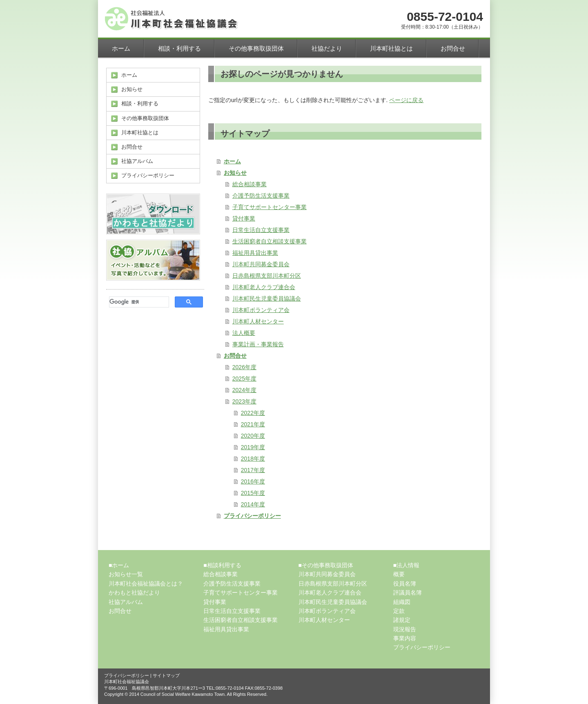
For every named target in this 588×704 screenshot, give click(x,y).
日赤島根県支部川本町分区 (267, 276)
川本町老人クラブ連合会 (264, 287)
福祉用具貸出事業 (255, 253)
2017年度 (253, 470)
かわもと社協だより (134, 593)
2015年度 (253, 493)
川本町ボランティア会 (261, 310)
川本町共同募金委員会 (261, 264)
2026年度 (244, 367)
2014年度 (253, 504)
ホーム (121, 48)
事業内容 (405, 638)
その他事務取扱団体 (256, 48)
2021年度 (253, 424)
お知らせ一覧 (126, 574)
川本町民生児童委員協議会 (267, 299)
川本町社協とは (391, 48)
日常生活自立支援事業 (261, 230)
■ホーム (119, 565)
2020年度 (253, 436)
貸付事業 (244, 218)
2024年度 (244, 390)
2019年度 (253, 447)
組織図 (402, 602)
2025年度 (244, 379)
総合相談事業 (249, 184)
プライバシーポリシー (252, 516)
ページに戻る (406, 100)
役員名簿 (405, 584)
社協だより (327, 48)
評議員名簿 (408, 593)
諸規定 (402, 620)
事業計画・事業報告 (258, 344)
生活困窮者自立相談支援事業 (269, 241)
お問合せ (453, 48)
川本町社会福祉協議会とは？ (146, 584)
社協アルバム (126, 602)
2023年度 (244, 401)
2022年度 (253, 413)
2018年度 (253, 459)
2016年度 (253, 481)
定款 (399, 611)
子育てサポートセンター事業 (269, 207)
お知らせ (235, 173)
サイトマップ (166, 675)
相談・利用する (179, 48)
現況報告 (405, 629)
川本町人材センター (258, 321)
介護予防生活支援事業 (261, 196)
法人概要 (244, 333)
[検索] (138, 302)
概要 (399, 574)
